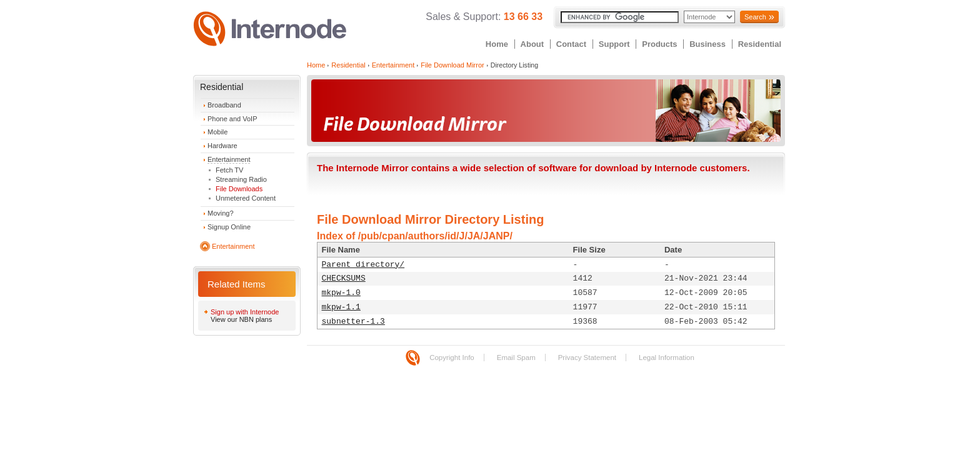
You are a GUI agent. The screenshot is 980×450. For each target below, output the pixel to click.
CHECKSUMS (344, 278)
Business (707, 44)
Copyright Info (452, 357)
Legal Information (667, 357)
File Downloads (239, 189)
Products (659, 44)
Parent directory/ (363, 265)
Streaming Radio (241, 179)
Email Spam (516, 357)
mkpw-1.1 (341, 307)
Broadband (224, 105)
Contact (571, 44)
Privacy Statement (587, 357)
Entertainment (229, 159)
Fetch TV (229, 170)
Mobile (217, 132)
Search (755, 17)
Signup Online (229, 227)
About (532, 44)
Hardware (222, 146)
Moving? (221, 213)
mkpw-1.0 (341, 293)
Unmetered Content (246, 198)
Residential (760, 44)
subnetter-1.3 (353, 322)
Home (497, 44)
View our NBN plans (241, 319)
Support (614, 44)
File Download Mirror (452, 65)
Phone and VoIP (232, 119)
